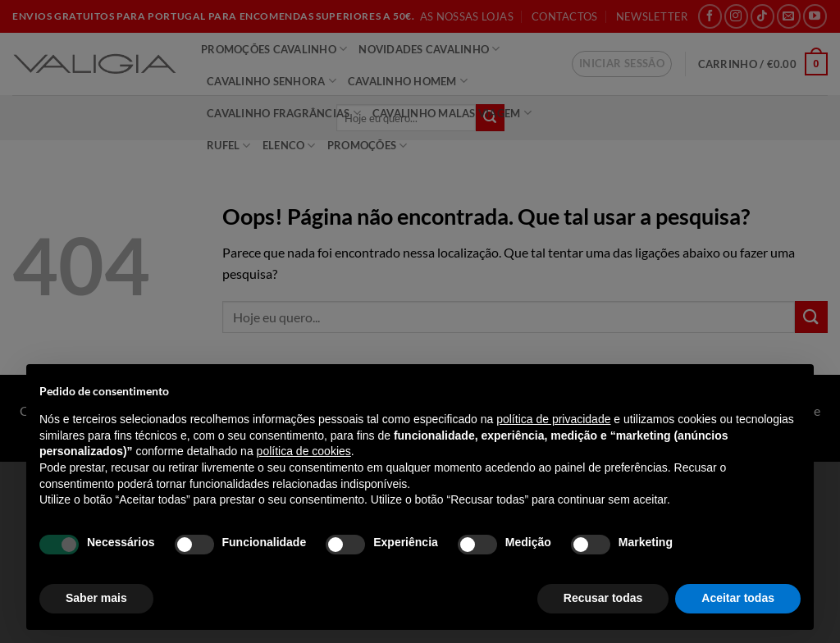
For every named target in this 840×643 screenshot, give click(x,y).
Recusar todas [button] (603, 598)
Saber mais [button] (96, 598)
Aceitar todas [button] (738, 598)
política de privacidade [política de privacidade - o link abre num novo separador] (553, 419)
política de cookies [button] (304, 451)
